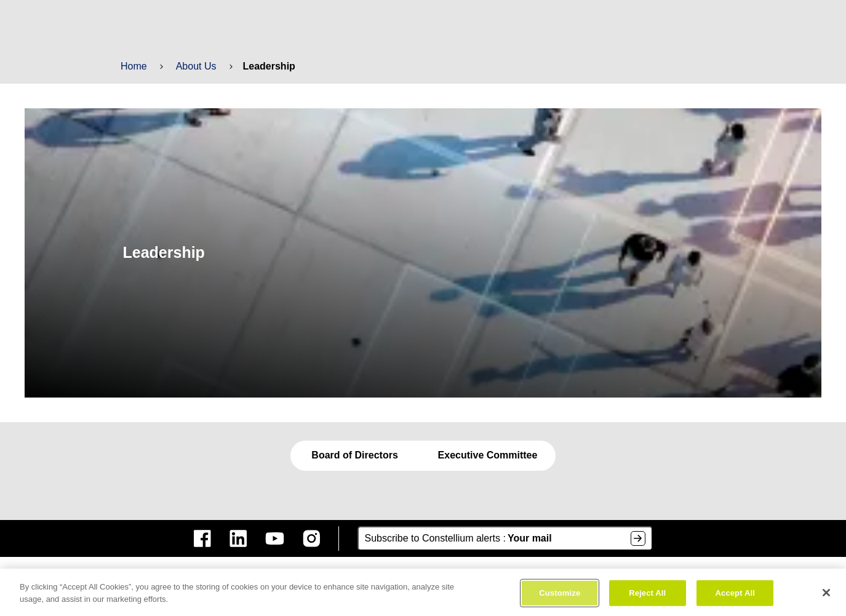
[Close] (826, 596)
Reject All (648, 596)
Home (134, 66)
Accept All (735, 596)
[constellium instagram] (311, 538)
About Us (195, 66)
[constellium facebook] (202, 538)
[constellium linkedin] (238, 538)
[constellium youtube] (275, 538)
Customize (560, 596)
